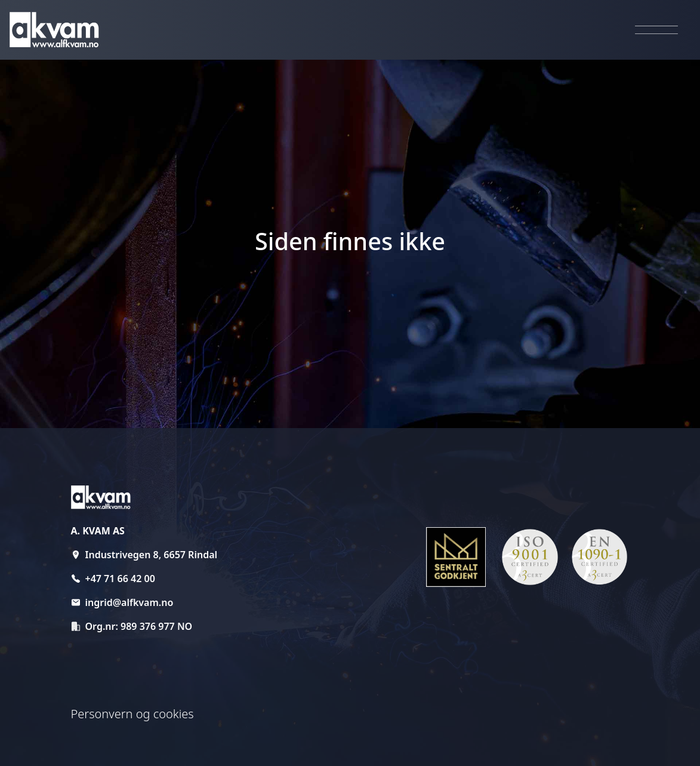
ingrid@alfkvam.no (129, 602)
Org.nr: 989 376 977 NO (139, 626)
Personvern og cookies (132, 714)
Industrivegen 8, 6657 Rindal (152, 555)
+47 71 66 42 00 (120, 579)
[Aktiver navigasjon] (656, 30)
